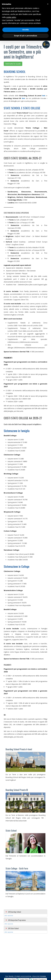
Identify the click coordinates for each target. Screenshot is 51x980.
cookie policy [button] (11, 17)
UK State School (12, 928)
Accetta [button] (26, 30)
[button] (48, 4)
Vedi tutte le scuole (13, 64)
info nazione (9, 916)
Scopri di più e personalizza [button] (25, 36)
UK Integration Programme (16, 920)
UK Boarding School (13, 912)
